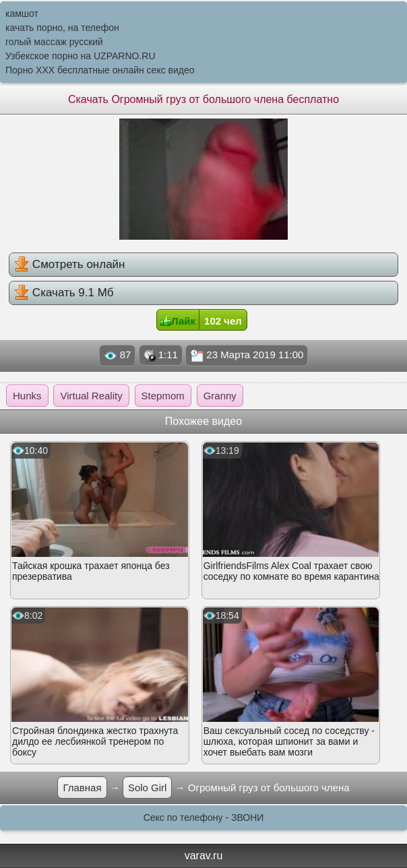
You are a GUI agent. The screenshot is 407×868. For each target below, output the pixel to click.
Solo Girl (148, 788)
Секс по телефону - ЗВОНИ (204, 817)
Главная (82, 788)
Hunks (27, 396)
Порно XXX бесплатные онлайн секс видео (100, 70)
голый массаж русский (54, 42)
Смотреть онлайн (69, 264)
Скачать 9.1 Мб (64, 292)
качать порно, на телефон (62, 28)
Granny (220, 396)
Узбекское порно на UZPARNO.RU (81, 56)
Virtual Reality (91, 396)
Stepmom (163, 396)
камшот (22, 13)
